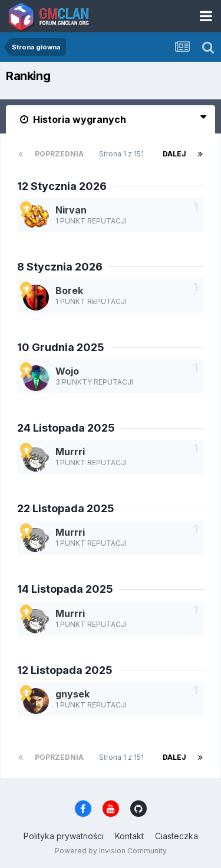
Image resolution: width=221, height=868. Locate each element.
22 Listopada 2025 (66, 508)
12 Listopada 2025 (65, 670)
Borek (69, 291)
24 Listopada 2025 (66, 428)
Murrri (70, 452)
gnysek (72, 694)
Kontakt (129, 836)
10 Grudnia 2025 (61, 347)
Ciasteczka (177, 836)
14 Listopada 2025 (65, 589)
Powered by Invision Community (111, 851)
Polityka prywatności (64, 836)
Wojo (67, 371)
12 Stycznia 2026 (62, 186)
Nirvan (71, 210)
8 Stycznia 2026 (60, 267)
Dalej (174, 154)
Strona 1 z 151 (123, 154)
